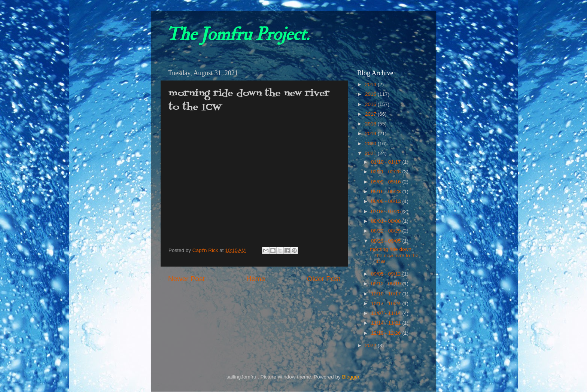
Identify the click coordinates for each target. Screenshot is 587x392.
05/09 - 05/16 (387, 182)
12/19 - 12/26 (387, 333)
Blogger (350, 377)
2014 (371, 84)
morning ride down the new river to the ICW (394, 255)
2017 (371, 114)
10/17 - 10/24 (387, 303)
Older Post (324, 279)
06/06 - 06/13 (387, 201)
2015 (371, 94)
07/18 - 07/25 (387, 211)
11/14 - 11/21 (387, 323)
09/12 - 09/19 (387, 284)
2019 (371, 133)
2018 (371, 124)
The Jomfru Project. (238, 34)
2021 (371, 153)
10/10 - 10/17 (387, 294)
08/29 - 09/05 (387, 241)
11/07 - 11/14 (387, 313)
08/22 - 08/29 (387, 231)
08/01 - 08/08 (387, 221)
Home (256, 279)
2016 (371, 104)
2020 (371, 144)
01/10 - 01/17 (387, 162)
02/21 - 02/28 (387, 172)
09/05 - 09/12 (387, 274)
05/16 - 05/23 (387, 192)
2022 (371, 345)
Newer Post (186, 279)
